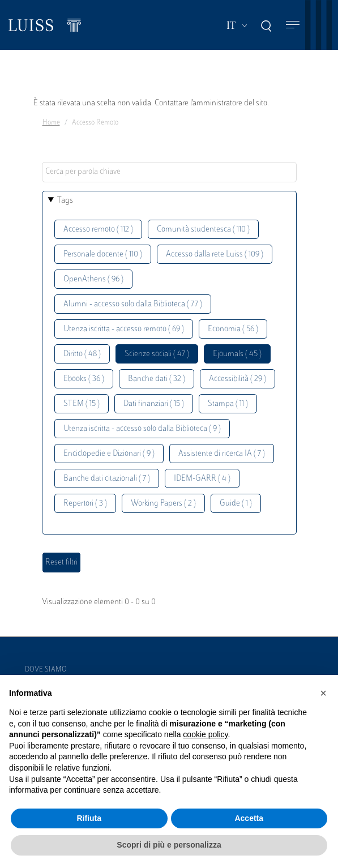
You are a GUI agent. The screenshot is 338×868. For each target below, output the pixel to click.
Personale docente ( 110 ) (103, 255)
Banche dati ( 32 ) (157, 379)
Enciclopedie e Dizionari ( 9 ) (109, 454)
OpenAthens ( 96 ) (93, 279)
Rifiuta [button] (89, 818)
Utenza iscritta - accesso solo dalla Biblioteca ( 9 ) (142, 429)
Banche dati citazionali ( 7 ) (107, 479)
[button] (323, 693)
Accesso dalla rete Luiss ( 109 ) (215, 255)
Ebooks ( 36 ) (84, 379)
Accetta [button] (249, 818)
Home (51, 123)
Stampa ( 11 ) (228, 404)
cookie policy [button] (205, 734)
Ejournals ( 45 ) (237, 354)
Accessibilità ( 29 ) (238, 379)
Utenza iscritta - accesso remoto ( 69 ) (124, 329)
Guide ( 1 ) (236, 504)
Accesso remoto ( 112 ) (98, 230)
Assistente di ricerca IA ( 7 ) (222, 454)
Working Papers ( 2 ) (163, 504)
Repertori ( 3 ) (85, 504)
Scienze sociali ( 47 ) (157, 354)
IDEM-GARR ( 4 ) (202, 479)
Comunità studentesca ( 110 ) (203, 230)
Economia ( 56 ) (233, 329)
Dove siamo (46, 670)
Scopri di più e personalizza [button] (169, 845)
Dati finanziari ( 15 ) (154, 404)
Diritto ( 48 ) (82, 354)
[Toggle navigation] (293, 25)
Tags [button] (65, 201)
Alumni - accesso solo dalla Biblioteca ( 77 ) (133, 304)
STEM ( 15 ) (82, 404)
